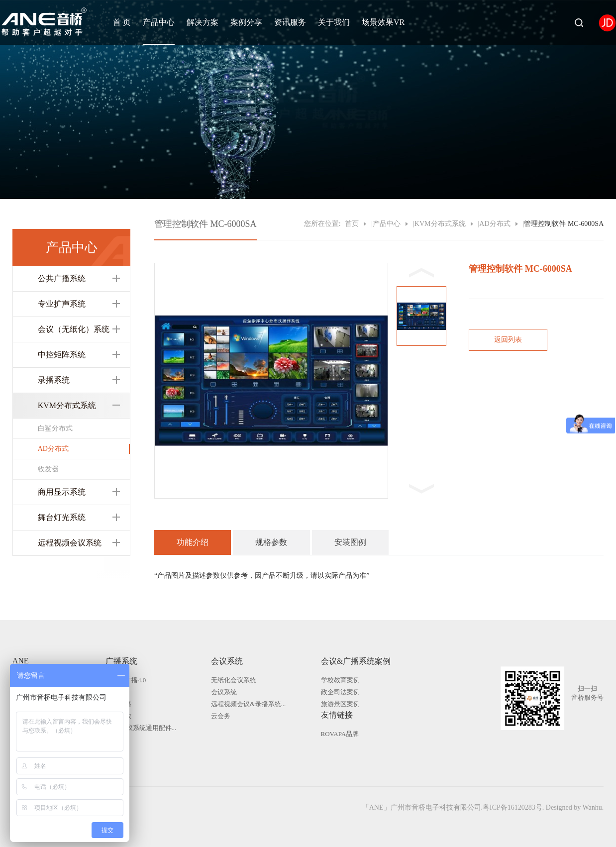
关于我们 (334, 22)
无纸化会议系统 (234, 680)
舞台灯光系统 (62, 517)
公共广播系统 (62, 278)
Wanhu (592, 807)
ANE (21, 661)
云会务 (221, 716)
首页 (352, 224)
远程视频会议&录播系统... (248, 704)
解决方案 (203, 22)
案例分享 (246, 22)
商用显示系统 (62, 492)
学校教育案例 (340, 680)
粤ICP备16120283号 (513, 807)
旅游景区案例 (340, 704)
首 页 (122, 22)
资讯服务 (290, 22)
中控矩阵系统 (62, 355)
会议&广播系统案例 (356, 661)
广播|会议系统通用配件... (141, 728)
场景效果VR (383, 22)
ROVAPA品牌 (340, 734)
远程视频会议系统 (70, 543)
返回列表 (508, 340)
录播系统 (54, 380)
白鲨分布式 (55, 428)
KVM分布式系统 (67, 405)
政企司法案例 (340, 692)
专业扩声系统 (62, 304)
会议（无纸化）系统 (74, 329)
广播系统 (121, 661)
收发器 (48, 469)
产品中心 (159, 22)
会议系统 (227, 661)
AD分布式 (53, 449)
